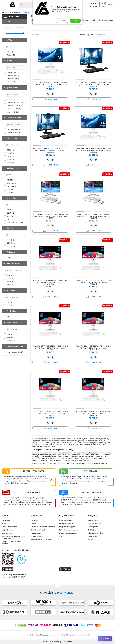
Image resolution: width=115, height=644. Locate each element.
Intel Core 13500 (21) (13, 109)
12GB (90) (9, 163)
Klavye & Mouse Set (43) (14, 352)
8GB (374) (9, 150)
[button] (37, 80)
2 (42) (8, 258)
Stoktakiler (36, 35)
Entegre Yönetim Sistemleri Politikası (11, 543)
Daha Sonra (62, 21)
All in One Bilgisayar (95, 523)
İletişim (4, 523)
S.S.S (61, 536)
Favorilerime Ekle (53, 94)
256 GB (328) (10, 183)
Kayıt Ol (33, 523)
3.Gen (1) (9, 334)
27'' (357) (9, 220)
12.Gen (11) (10, 341)
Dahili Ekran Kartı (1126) (14, 129)
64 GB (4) (9, 285)
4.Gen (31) (9, 338)
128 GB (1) (9, 180)
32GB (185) (9, 156)
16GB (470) (9, 153)
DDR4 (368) (9, 243)
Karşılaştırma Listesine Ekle (48, 94)
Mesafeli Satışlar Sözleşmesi (41, 540)
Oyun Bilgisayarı (93, 520)
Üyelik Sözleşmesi (66, 520)
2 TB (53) (9, 193)
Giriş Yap (94, 6)
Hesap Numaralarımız (9, 527)
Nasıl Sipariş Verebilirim (39, 530)
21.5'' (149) (9, 210)
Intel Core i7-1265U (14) (13, 106)
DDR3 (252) (9, 246)
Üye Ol (94, 3)
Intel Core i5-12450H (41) (14, 103)
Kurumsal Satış (7, 533)
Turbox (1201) (10, 55)
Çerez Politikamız (37, 536)
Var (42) (8, 317)
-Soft (45, 642)
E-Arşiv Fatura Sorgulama (68, 533)
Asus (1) (9, 52)
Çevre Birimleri (93, 536)
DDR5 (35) (9, 240)
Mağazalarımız (7, 530)
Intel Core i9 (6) (11, 82)
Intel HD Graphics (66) (13, 133)
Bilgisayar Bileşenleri (95, 533)
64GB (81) (9, 160)
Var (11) (8, 302)
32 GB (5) (9, 282)
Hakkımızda (6, 520)
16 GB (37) (9, 279)
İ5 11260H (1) (10, 100)
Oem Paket (16, 13)
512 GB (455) (10, 186)
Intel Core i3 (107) (12, 73)
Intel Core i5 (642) (12, 76)
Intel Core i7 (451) (12, 79)
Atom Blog (92, 540)
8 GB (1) (8, 275)
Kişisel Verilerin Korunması (69, 530)
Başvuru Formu (36, 533)
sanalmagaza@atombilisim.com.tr (14, 575)
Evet (75, 21)
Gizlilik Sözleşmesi (66, 523)
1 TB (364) (9, 190)
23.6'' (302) (9, 213)
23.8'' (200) (9, 216)
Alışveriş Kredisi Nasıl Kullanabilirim (43, 527)
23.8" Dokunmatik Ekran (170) (13, 223)
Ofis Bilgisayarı (93, 527)
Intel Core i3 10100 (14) (13, 112)
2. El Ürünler (92, 530)
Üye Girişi (34, 520)
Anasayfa (5, 13)
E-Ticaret (50, 642)
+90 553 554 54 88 (21, 550)
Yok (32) (8, 305)
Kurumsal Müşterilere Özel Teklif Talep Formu (13, 537)
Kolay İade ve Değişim (67, 527)
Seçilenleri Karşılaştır (84, 35)
